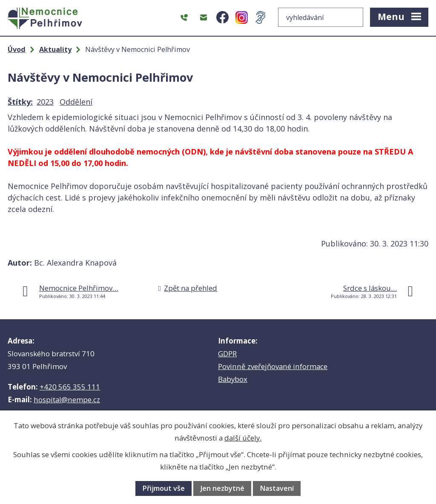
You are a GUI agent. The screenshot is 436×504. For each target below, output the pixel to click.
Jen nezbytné (222, 488)
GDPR (227, 354)
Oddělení (76, 102)
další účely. (243, 438)
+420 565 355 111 (70, 387)
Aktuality (55, 49)
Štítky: (20, 102)
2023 (45, 102)
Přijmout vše (163, 488)
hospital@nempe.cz (67, 399)
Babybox (233, 379)
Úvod (17, 49)
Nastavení (277, 488)
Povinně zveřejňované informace (273, 366)
